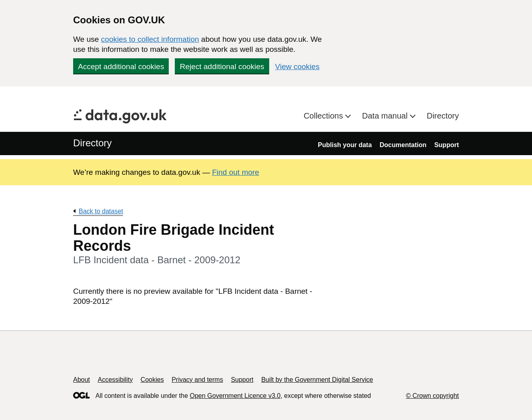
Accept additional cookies (121, 67)
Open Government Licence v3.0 (235, 396)
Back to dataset (101, 211)
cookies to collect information (150, 39)
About (82, 380)
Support (447, 145)
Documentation (403, 145)
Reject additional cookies (222, 67)
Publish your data (345, 145)
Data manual (386, 116)
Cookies (152, 380)
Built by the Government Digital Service (317, 380)
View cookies (298, 67)
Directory (443, 116)
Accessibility (115, 380)
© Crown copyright (432, 396)
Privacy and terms (197, 380)
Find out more (236, 172)
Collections (324, 116)
